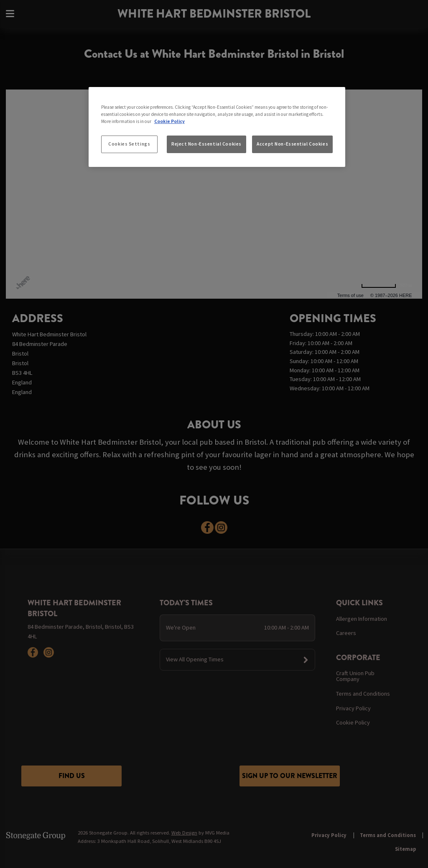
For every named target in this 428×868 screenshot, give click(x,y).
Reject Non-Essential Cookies (206, 144)
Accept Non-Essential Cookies (292, 144)
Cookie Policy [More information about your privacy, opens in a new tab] (169, 121)
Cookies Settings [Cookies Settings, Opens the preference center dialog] (129, 144)
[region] (217, 127)
